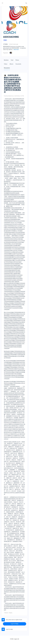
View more (16, 50)
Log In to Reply (14, 624)
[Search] (26, 3)
